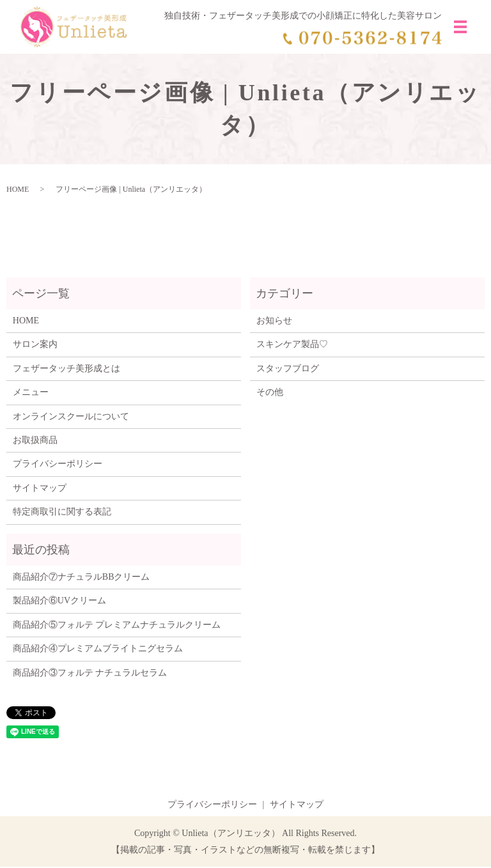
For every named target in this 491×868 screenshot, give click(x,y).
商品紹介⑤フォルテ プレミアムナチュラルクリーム (117, 626)
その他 (270, 394)
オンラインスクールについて (71, 418)
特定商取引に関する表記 (62, 514)
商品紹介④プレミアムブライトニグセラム (98, 650)
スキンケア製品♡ (292, 346)
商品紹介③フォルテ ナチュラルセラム (90, 674)
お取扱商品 (35, 442)
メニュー (31, 394)
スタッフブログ (288, 370)
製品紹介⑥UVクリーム (59, 602)
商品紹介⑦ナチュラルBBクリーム (82, 579)
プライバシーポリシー (58, 466)
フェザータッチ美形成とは (66, 370)
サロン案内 (35, 346)
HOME (18, 191)
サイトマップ (40, 489)
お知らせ (274, 322)
